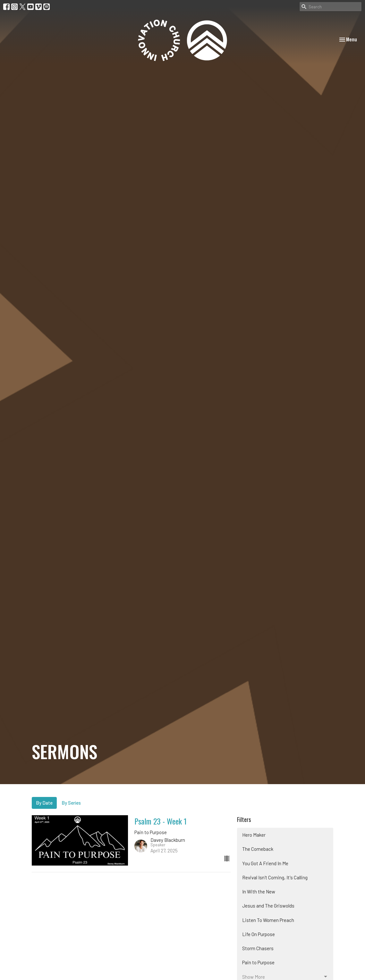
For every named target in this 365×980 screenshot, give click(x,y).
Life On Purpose (259, 934)
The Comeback (258, 849)
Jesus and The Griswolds (268, 906)
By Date (44, 803)
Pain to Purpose (258, 962)
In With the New (259, 892)
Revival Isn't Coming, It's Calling (275, 877)
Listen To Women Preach (268, 920)
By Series (71, 803)
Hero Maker (254, 835)
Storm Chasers (258, 948)
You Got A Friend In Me (265, 863)
